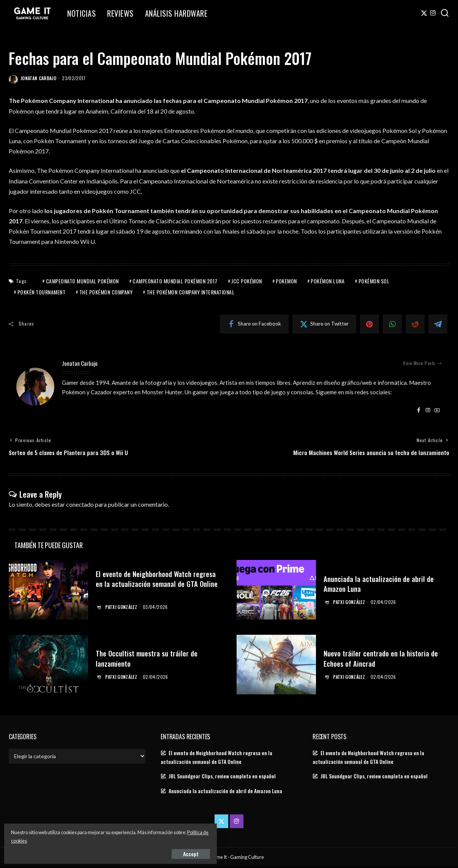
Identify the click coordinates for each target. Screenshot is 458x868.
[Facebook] (254, 324)
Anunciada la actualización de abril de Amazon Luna (383, 584)
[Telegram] (438, 324)
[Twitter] (424, 13)
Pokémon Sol (374, 281)
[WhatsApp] (392, 324)
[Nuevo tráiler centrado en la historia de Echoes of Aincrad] (276, 666)
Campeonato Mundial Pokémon (82, 281)
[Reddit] (415, 324)
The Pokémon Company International (191, 292)
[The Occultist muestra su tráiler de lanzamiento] (48, 666)
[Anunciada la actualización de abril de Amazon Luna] (276, 591)
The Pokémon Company (106, 292)
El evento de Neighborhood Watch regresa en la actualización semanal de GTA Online (158, 584)
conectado (80, 505)
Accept (93, 851)
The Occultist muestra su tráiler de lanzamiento (152, 659)
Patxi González (122, 608)
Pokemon (286, 281)
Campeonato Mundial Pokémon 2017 (175, 281)
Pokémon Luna (328, 281)
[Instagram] (433, 13)
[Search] (445, 13)
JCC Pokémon (247, 281)
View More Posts (422, 363)
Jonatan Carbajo (38, 78)
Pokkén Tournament (42, 292)
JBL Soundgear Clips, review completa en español (222, 777)
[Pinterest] (370, 324)
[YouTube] (437, 410)
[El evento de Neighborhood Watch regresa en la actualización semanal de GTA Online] (48, 591)
